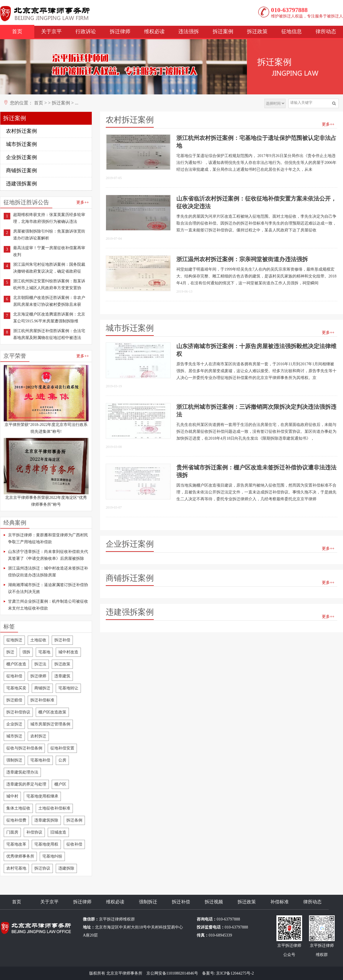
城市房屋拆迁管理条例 (50, 724)
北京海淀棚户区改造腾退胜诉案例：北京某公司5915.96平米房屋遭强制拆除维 (49, 318)
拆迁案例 (223, 31)
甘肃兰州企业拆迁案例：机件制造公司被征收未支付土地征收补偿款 (48, 605)
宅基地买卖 (16, 688)
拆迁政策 (257, 31)
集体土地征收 (18, 808)
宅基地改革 (16, 844)
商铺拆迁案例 (21, 170)
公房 (62, 760)
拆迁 (10, 652)
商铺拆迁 (42, 688)
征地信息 (292, 31)
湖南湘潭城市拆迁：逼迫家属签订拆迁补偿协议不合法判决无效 (48, 588)
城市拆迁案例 (21, 144)
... (77, 103)
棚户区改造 (16, 664)
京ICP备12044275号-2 (235, 973)
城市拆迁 (14, 736)
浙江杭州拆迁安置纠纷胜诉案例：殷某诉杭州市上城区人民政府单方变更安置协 (49, 284)
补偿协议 (34, 832)
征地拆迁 (14, 640)
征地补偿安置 (62, 748)
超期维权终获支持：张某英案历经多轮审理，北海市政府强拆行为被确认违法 (49, 218)
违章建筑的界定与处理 (26, 784)
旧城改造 (58, 832)
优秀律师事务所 (20, 856)
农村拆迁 (38, 736)
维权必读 (154, 31)
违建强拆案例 (21, 184)
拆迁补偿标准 (42, 700)
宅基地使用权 (46, 844)
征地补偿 (14, 676)
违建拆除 (66, 868)
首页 (17, 31)
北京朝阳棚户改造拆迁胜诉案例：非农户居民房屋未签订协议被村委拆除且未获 (49, 301)
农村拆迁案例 (21, 131)
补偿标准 (280, 902)
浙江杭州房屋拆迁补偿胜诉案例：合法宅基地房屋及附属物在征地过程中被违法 (49, 334)
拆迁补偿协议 (18, 712)
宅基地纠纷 (52, 856)
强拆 (26, 652)
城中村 (12, 796)
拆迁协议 (42, 868)
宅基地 (44, 652)
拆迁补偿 (62, 640)
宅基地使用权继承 (42, 796)
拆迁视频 (214, 902)
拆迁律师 (120, 31)
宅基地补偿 (40, 760)
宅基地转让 (68, 688)
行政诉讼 (86, 31)
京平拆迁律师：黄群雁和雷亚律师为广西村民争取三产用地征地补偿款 (48, 538)
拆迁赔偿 (14, 700)
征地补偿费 (16, 820)
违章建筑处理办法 (22, 772)
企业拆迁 (14, 724)
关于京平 (51, 31)
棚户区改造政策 (52, 712)
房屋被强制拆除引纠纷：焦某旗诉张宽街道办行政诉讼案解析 (49, 235)
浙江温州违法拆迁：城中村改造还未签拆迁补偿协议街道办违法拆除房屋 (48, 572)
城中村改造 (68, 652)
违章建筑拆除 (46, 820)
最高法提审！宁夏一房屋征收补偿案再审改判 (49, 251)
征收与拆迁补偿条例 (24, 748)
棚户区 (60, 784)
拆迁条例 (74, 820)
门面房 (12, 832)
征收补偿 (74, 844)
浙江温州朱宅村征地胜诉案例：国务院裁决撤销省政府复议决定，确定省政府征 (49, 268)
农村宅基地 (16, 868)
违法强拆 (189, 31)
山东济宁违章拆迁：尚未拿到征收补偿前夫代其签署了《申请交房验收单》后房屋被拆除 (48, 555)
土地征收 (38, 640)
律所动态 (326, 31)
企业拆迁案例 (21, 157)
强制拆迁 (14, 760)
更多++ (83, 202)
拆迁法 (40, 664)
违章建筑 (62, 676)
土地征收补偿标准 (54, 808)
